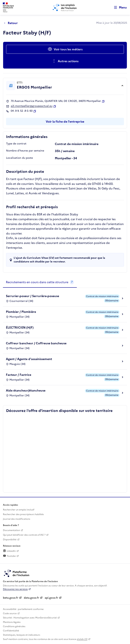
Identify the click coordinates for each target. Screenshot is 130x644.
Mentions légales (12, 622)
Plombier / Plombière (21, 312)
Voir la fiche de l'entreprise (65, 122)
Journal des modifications (17, 519)
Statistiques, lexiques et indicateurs (22, 635)
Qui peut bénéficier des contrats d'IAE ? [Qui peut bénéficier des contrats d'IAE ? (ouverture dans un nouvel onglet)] (24, 535)
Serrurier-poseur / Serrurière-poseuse (32, 296)
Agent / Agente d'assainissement (29, 359)
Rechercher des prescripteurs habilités (23, 514)
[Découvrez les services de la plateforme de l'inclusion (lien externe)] (17, 573)
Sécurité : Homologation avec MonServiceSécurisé (30, 618)
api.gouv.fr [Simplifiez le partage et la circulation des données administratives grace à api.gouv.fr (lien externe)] (51, 598)
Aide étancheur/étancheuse (26, 390)
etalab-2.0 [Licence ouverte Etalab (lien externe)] (82, 639)
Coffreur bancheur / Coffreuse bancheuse (36, 343)
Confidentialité (11, 631)
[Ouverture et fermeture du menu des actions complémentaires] (65, 61)
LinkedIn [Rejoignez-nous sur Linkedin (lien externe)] (9, 551)
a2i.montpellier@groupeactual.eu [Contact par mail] (32, 106)
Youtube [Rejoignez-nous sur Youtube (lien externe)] (9, 556)
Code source (10, 613)
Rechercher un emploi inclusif (19, 510)
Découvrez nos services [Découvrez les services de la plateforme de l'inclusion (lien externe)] (15, 589)
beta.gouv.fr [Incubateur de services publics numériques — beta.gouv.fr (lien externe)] (11, 598)
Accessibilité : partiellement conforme (23, 609)
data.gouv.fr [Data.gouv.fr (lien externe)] (31, 598)
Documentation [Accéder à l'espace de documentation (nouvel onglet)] (11, 530)
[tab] (40, 282)
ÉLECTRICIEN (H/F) (20, 327)
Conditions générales (14, 626)
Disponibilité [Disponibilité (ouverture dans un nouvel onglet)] (10, 540)
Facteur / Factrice (19, 375)
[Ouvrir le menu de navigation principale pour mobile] (119, 8)
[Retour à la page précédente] (12, 23)
